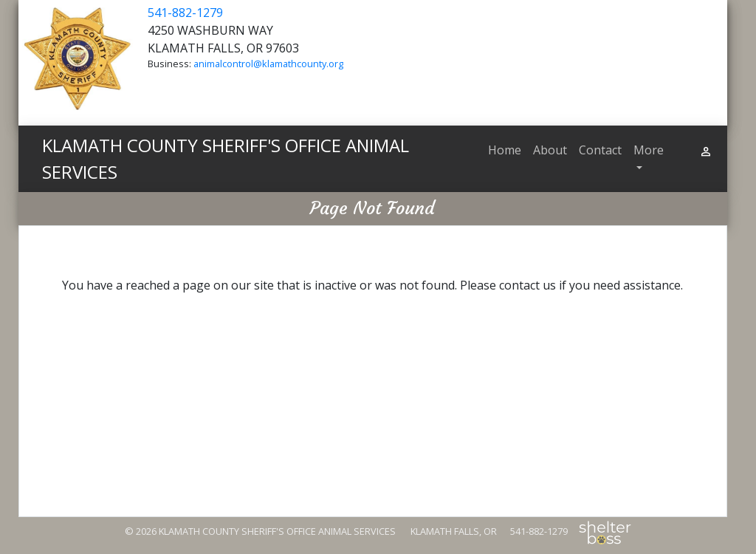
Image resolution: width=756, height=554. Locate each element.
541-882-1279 (185, 13)
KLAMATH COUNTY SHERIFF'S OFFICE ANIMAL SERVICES (226, 158)
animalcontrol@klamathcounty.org (268, 64)
